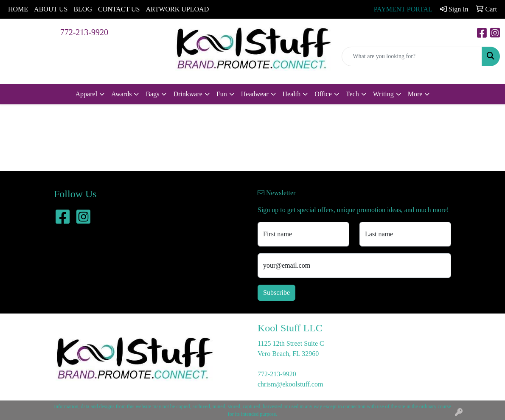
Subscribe (276, 293)
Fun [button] (222, 94)
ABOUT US (51, 9)
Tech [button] (352, 94)
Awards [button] (121, 94)
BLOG (83, 9)
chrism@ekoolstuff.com (290, 384)
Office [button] (323, 94)
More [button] (415, 94)
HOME (18, 9)
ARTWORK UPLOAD (177, 9)
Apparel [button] (87, 94)
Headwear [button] (255, 94)
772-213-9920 (84, 32)
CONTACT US (119, 9)
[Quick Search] (412, 56)
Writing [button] (383, 94)
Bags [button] (152, 94)
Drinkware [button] (188, 94)
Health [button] (292, 94)
